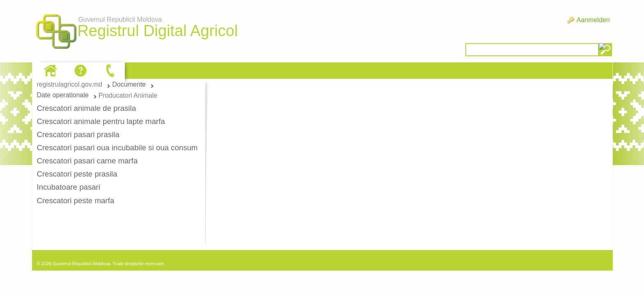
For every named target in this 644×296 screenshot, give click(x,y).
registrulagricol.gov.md (69, 84)
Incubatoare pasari (68, 187)
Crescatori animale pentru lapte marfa (101, 121)
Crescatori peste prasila (77, 174)
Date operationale (62, 95)
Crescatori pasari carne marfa (87, 161)
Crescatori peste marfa (75, 201)
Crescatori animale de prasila (86, 108)
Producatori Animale (128, 95)
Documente (129, 84)
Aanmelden (593, 20)
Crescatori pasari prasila (78, 134)
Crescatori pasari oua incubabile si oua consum (117, 148)
